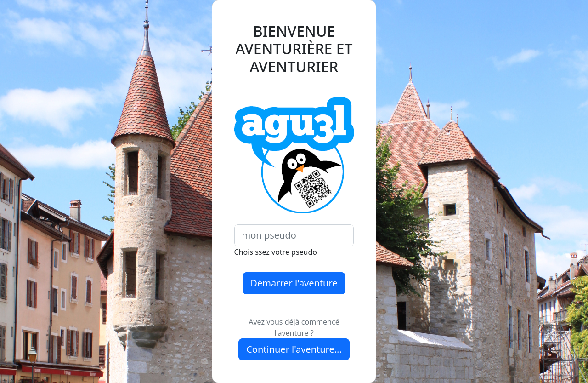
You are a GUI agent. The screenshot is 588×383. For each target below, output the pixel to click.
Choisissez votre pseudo (276, 252)
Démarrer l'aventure (294, 283)
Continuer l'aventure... (294, 349)
